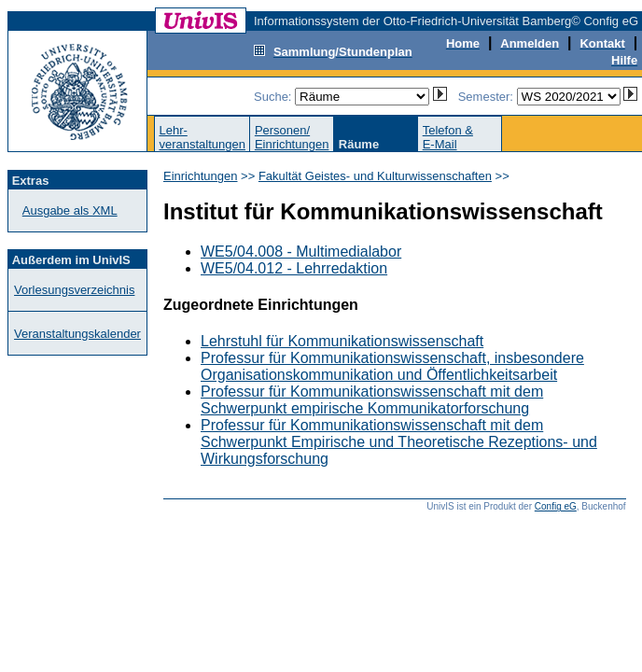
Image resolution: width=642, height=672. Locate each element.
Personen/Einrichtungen (292, 137)
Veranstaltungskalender (77, 334)
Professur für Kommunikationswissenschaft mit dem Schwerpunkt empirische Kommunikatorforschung (372, 400)
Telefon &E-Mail (448, 137)
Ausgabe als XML (70, 210)
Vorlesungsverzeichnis (74, 290)
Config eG (556, 506)
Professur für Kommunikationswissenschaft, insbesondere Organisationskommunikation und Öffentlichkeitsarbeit (392, 366)
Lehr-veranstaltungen (202, 137)
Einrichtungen (201, 176)
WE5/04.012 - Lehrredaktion (294, 268)
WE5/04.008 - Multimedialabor (301, 252)
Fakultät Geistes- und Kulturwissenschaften (375, 176)
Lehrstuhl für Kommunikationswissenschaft (342, 341)
